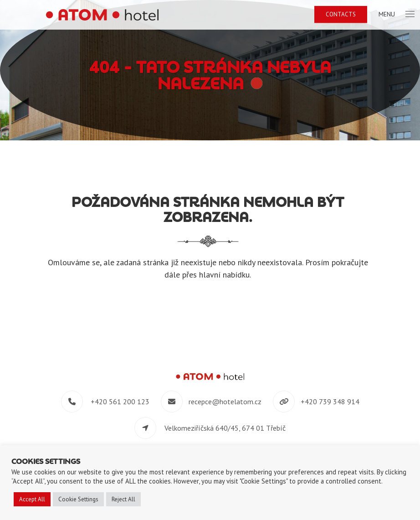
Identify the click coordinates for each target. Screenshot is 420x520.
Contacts (341, 14)
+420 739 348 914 (330, 402)
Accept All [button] (32, 499)
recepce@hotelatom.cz (225, 402)
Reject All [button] (123, 499)
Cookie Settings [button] (78, 499)
